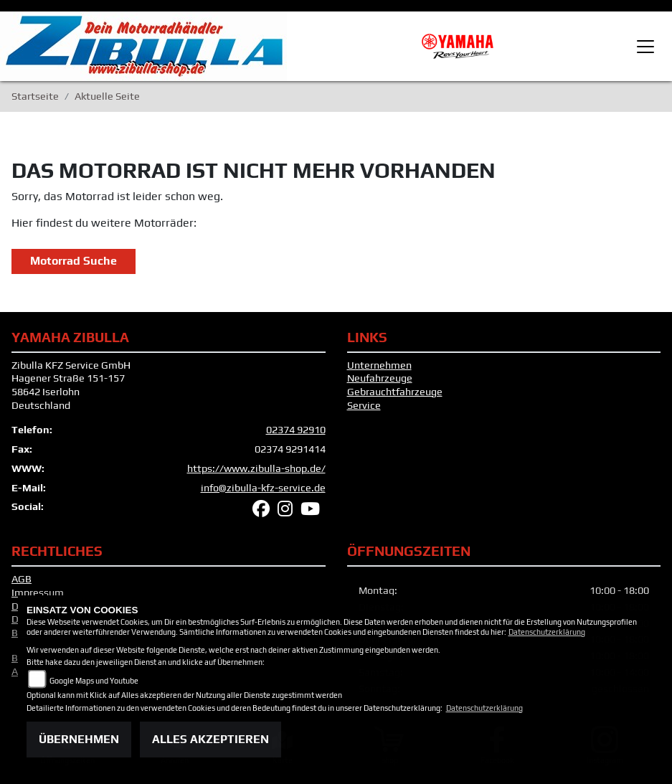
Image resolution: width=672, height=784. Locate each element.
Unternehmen (379, 365)
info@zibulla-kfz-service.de (263, 488)
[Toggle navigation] (645, 47)
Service (364, 405)
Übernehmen (79, 739)
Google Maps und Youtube (94, 681)
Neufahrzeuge (380, 378)
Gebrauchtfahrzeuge (395, 392)
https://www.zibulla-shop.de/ (256, 468)
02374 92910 (296, 430)
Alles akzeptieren (210, 739)
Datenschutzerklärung (547, 632)
